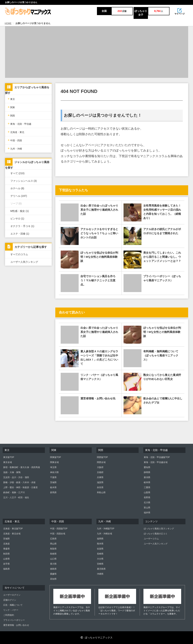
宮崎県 (100, 564)
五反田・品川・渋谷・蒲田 (16, 477)
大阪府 (100, 467)
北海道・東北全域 (12, 534)
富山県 (147, 508)
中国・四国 (15, 140)
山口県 (53, 559)
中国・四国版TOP (59, 529)
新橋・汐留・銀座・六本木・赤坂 (19, 482)
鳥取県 (53, 549)
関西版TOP (102, 457)
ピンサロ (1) (17, 219)
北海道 (6, 544)
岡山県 (53, 544)
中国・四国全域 (58, 534)
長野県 (147, 498)
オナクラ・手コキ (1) (22, 226)
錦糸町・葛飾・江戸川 (14, 492)
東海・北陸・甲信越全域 (156, 462)
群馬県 (53, 492)
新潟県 (147, 477)
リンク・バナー (11, 610)
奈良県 (100, 487)
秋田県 (6, 554)
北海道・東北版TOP (13, 529)
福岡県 (100, 539)
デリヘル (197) (19, 196)
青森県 (6, 549)
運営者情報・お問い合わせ (16, 625)
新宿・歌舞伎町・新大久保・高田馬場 (22, 467)
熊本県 (100, 544)
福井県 (147, 513)
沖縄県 (100, 574)
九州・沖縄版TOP (106, 529)
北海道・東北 (16, 132)
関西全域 (101, 462)
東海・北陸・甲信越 (20, 124)
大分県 (100, 559)
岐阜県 (147, 482)
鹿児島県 (101, 569)
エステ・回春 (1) (20, 234)
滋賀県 (100, 482)
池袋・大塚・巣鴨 (12, 472)
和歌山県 (101, 492)
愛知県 (147, 467)
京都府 (100, 472)
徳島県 (53, 569)
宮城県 (6, 539)
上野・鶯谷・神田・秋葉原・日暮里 (20, 487)
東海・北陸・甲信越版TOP (157, 457)
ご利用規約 (9, 615)
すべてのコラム (19, 254)
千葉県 (53, 477)
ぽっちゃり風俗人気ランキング (159, 529)
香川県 (53, 564)
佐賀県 (100, 549)
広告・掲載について (13, 605)
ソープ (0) (16, 203)
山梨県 (147, 492)
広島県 (53, 539)
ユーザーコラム (151, 539)
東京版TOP (9, 457)
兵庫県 (100, 477)
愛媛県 (53, 574)
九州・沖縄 (15, 148)
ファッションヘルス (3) (24, 181)
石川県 (147, 503)
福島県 (6, 569)
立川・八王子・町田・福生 (16, 498)
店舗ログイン (10, 600)
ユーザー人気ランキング (24, 262)
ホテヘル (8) (17, 188)
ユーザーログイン (12, 595)
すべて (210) (18, 173)
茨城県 (53, 482)
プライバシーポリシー (14, 620)
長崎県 (100, 554)
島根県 (53, 554)
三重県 (147, 487)
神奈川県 (54, 472)
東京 (11, 99)
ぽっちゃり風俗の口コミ (156, 534)
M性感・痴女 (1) (20, 211)
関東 (11, 107)
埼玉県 (53, 467)
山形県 (6, 559)
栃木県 (53, 487)
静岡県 (147, 472)
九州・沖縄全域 (104, 534)
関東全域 (54, 462)
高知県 (53, 579)
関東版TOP (55, 457)
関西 (11, 115)
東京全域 (8, 462)
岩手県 (6, 564)
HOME (8, 23)
